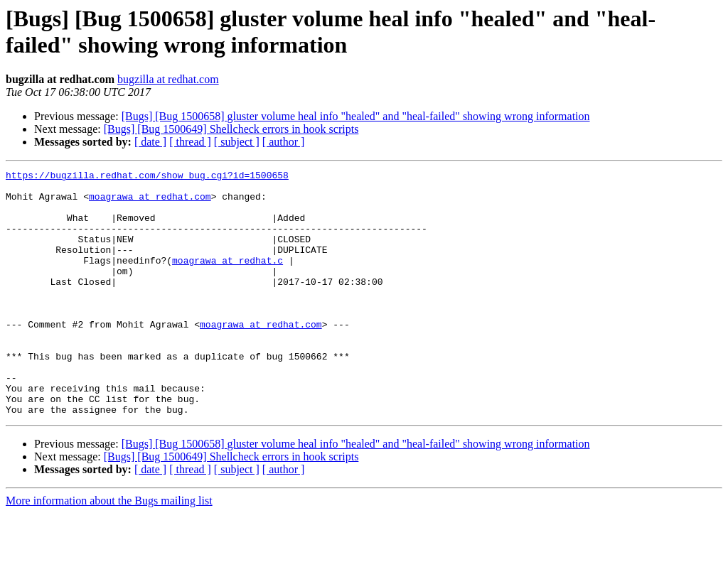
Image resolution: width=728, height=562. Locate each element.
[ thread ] (190, 142)
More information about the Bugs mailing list (109, 550)
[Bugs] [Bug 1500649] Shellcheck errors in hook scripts (231, 129)
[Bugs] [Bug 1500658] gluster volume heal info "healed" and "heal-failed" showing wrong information (356, 116)
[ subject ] (237, 142)
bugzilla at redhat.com (168, 79)
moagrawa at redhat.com (150, 202)
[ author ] (284, 142)
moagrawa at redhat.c (227, 279)
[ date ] (150, 142)
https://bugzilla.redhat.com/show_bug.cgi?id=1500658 (147, 177)
